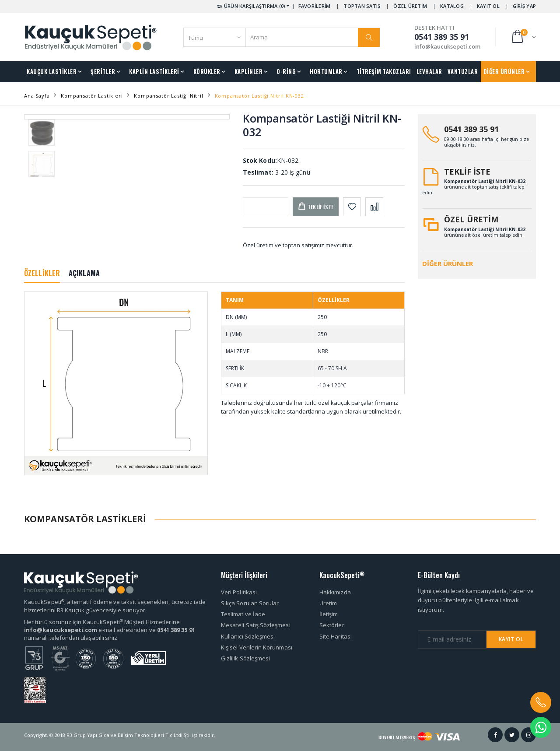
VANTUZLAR (463, 71)
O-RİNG (286, 71)
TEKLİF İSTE (467, 172)
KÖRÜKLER (207, 71)
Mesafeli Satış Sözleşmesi (256, 625)
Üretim (328, 603)
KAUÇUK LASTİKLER (52, 71)
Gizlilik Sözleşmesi (245, 658)
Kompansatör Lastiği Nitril (168, 96)
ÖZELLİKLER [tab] (42, 273)
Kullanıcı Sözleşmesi (248, 636)
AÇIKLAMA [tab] (84, 273)
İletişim (329, 614)
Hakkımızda (335, 592)
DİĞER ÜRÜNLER (504, 71)
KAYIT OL (488, 6)
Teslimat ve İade (243, 614)
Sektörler (332, 625)
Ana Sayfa (37, 96)
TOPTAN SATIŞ (362, 6)
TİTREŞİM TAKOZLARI (384, 71)
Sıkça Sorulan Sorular (250, 603)
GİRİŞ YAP (524, 6)
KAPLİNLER (249, 71)
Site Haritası (336, 636)
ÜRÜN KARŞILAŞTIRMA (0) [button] (250, 6)
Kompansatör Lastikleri (92, 96)
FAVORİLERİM (315, 6)
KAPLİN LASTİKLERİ (154, 71)
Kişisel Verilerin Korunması (257, 647)
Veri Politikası (239, 592)
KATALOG (452, 6)
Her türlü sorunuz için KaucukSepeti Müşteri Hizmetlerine (102, 622)
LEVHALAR (429, 71)
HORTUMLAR (326, 71)
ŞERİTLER (103, 71)
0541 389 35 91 (471, 129)
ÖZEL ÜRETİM (410, 6)
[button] (523, 37)
